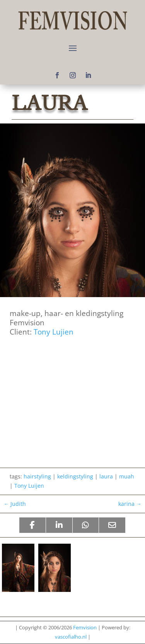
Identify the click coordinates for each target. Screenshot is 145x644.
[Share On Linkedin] (59, 525)
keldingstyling (75, 476)
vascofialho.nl (71, 637)
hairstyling (37, 476)
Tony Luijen (29, 486)
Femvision (85, 627)
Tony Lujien (54, 332)
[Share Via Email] (112, 525)
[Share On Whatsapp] (86, 525)
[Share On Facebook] (32, 525)
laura (106, 476)
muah (127, 476)
